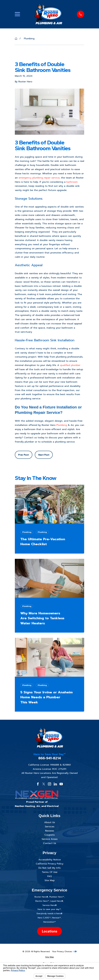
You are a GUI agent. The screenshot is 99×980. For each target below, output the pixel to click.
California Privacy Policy (50, 864)
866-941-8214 (50, 758)
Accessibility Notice (50, 860)
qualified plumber (70, 365)
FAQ (50, 876)
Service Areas (50, 839)
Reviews (50, 831)
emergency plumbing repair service (39, 178)
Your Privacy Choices (64, 952)
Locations (49, 931)
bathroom (72, 182)
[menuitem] (49, 957)
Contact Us (50, 843)
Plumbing (62, 425)
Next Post (44, 455)
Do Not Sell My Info (49, 868)
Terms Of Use (50, 872)
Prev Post (24, 455)
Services (50, 827)
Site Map (50, 880)
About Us (50, 822)
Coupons (49, 835)
